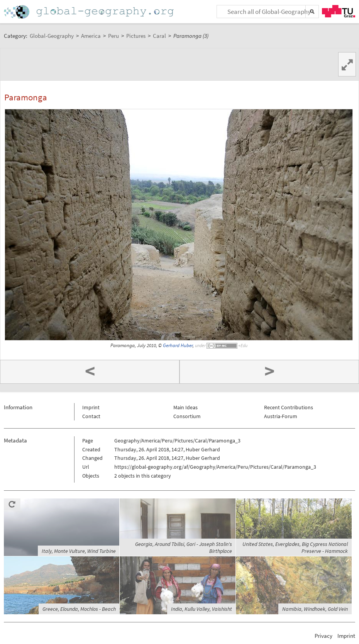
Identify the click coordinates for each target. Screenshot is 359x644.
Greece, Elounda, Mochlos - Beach (79, 609)
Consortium (187, 416)
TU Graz (339, 11)
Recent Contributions (289, 407)
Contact (91, 416)
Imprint (91, 407)
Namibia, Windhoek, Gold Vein (315, 609)
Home (90, 12)
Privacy (323, 636)
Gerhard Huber (178, 345)
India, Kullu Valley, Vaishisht (202, 609)
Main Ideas (185, 407)
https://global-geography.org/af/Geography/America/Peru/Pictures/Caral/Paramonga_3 (215, 467)
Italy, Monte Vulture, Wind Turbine (79, 551)
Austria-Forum (281, 416)
